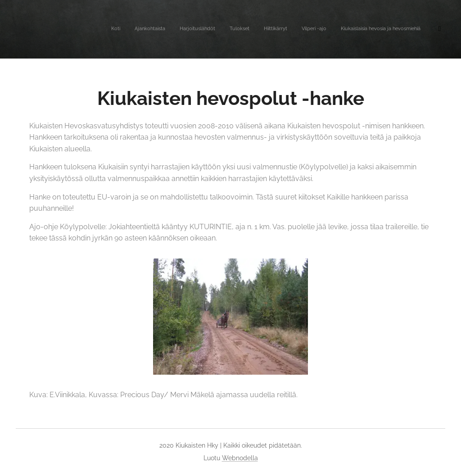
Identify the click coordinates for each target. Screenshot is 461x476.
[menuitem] (347, 29)
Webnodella (240, 458)
